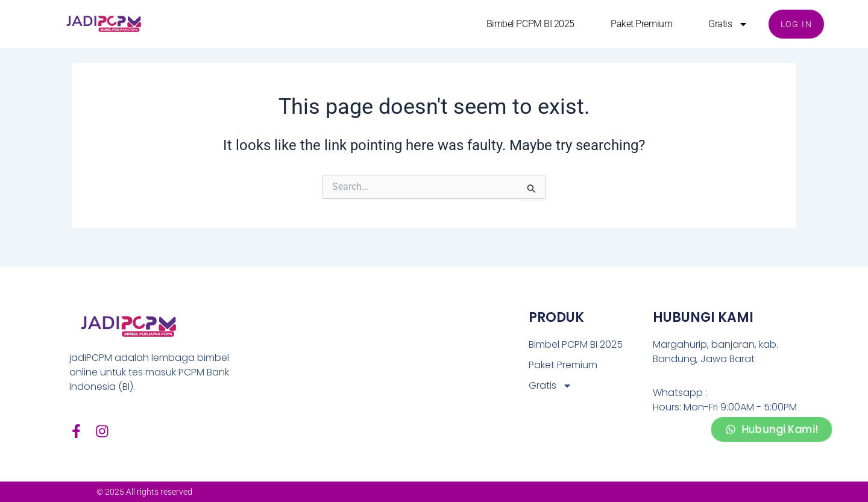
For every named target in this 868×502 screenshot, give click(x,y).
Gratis (728, 24)
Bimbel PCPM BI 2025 (530, 24)
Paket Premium (641, 24)
